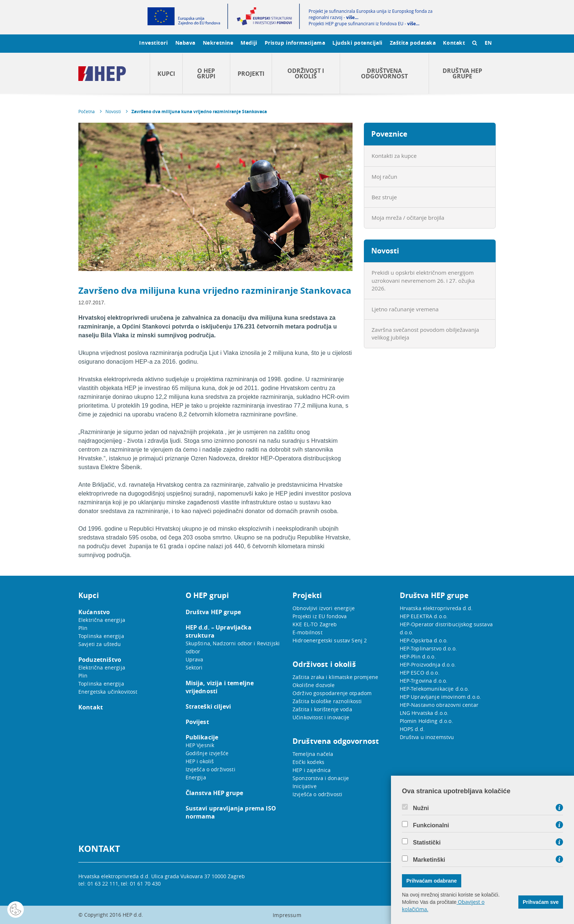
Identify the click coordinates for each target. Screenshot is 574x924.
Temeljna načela (313, 754)
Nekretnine (218, 43)
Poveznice (389, 134)
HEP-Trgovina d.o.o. (424, 681)
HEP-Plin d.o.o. (418, 656)
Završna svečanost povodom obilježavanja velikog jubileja (425, 333)
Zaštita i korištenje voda (322, 709)
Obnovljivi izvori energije (324, 608)
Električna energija (102, 620)
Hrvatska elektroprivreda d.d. (436, 608)
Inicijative (305, 786)
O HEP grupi (206, 73)
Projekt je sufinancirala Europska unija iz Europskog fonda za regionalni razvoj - (370, 14)
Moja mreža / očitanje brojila (408, 218)
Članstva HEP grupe (215, 793)
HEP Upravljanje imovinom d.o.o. (441, 697)
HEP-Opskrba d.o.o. (424, 640)
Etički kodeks (308, 762)
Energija (196, 777)
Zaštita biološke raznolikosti (327, 701)
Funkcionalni (431, 825)
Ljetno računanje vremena (405, 309)
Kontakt (454, 43)
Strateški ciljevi (208, 706)
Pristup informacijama (295, 43)
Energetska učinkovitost (108, 692)
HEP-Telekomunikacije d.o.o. (435, 689)
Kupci (166, 74)
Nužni (421, 808)
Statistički (427, 843)
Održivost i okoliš (306, 73)
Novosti (113, 111)
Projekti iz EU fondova (320, 616)
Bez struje (384, 197)
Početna (87, 111)
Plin (83, 628)
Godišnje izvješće (207, 753)
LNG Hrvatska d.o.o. (424, 713)
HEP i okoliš (200, 761)
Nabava (185, 43)
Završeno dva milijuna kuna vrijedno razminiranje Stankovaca (199, 112)
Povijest (197, 722)
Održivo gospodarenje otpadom (332, 693)
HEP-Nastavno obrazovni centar (439, 705)
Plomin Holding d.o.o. (426, 721)
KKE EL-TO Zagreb (315, 624)
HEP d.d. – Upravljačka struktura (219, 631)
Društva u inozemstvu (427, 737)
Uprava (195, 659)
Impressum (287, 915)
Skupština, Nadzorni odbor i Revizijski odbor (233, 647)
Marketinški (429, 860)
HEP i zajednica (312, 770)
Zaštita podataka (413, 43)
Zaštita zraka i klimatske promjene (335, 677)
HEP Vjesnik (200, 745)
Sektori (194, 667)
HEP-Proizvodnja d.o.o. (428, 665)
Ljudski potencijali (357, 43)
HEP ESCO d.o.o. (420, 673)
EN (488, 43)
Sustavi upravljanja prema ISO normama (231, 812)
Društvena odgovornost (384, 73)
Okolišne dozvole (314, 685)
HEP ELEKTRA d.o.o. (424, 616)
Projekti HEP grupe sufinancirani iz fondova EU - (364, 24)
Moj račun (384, 177)
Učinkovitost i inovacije (321, 717)
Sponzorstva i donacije (321, 778)
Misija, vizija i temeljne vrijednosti (220, 687)
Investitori (153, 43)
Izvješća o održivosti (210, 769)
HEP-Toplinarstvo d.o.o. (428, 648)
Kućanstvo (94, 612)
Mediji (249, 43)
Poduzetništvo (100, 660)
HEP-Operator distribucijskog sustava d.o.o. (446, 628)
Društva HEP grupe (462, 73)
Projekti (251, 74)
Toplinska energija (101, 636)
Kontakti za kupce (394, 156)
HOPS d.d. (412, 729)
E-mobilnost (307, 632)
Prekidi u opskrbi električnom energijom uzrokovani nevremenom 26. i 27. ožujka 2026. (423, 280)
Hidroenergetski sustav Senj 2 (330, 640)
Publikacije (202, 737)
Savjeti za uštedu (100, 644)
